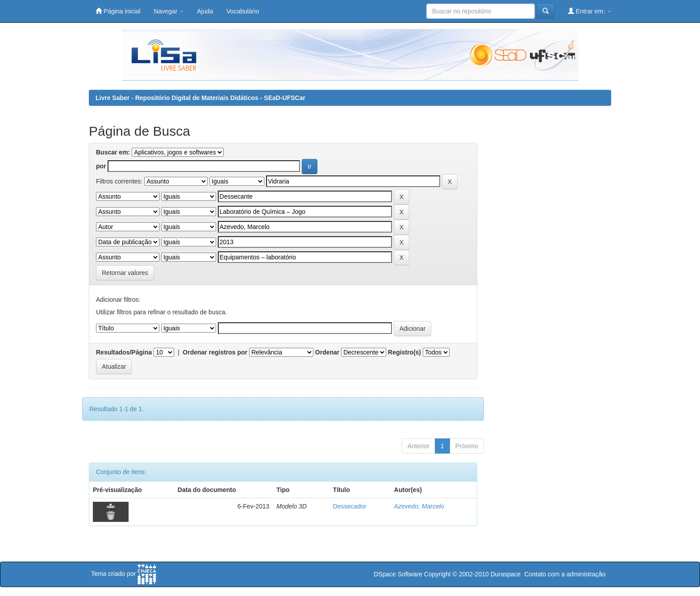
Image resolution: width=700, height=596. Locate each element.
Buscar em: (113, 152)
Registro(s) (404, 352)
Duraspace (506, 574)
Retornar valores (125, 273)
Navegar (169, 11)
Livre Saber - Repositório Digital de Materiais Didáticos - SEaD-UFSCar (200, 98)
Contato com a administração (565, 574)
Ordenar (327, 352)
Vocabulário (243, 11)
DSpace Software (398, 574)
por (101, 166)
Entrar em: (590, 11)
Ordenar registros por (215, 352)
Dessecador (350, 506)
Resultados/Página (124, 352)
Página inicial (118, 11)
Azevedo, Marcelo (419, 506)
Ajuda (205, 11)
